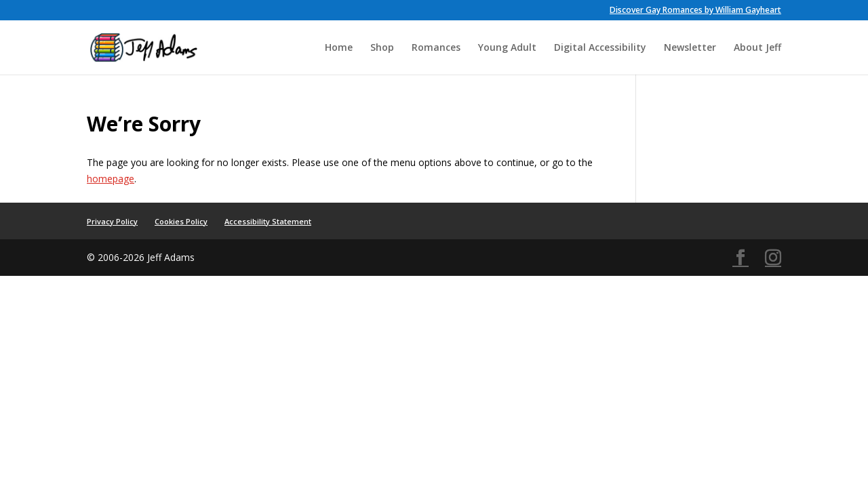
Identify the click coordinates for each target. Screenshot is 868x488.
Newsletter (690, 48)
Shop (382, 48)
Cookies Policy (181, 221)
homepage (111, 179)
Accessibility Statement (268, 221)
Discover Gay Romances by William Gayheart (695, 11)
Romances (436, 48)
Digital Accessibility (600, 48)
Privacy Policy (112, 221)
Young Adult (507, 48)
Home (339, 48)
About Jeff (757, 48)
